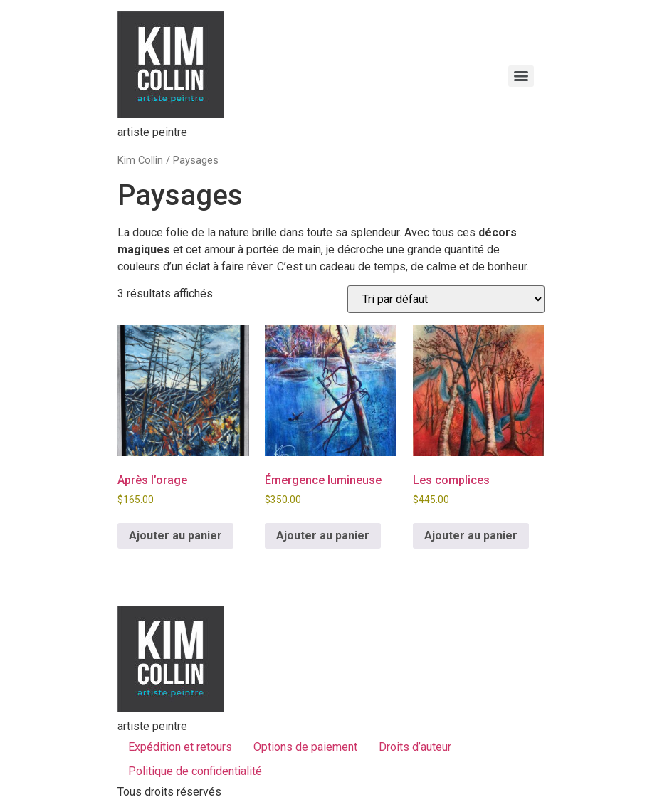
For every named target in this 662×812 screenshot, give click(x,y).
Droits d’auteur (415, 747)
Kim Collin (140, 160)
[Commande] (446, 299)
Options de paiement (305, 747)
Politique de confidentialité (195, 771)
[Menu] (521, 76)
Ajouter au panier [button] (175, 536)
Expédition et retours (180, 747)
